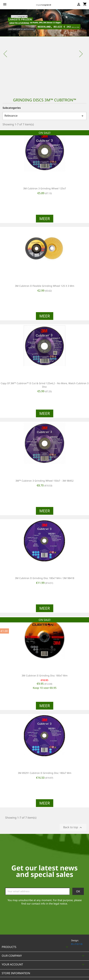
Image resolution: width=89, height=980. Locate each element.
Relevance (44, 116)
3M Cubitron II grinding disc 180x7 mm (45, 675)
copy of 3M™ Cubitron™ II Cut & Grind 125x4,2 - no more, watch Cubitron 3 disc (45, 385)
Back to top (73, 827)
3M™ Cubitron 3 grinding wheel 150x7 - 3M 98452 (44, 481)
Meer (45, 219)
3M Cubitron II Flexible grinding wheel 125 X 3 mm (45, 286)
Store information (16, 973)
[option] (44, 51)
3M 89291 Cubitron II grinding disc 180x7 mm (45, 773)
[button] (7, 51)
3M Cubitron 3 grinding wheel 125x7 (45, 188)
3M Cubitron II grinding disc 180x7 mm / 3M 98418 (45, 578)
